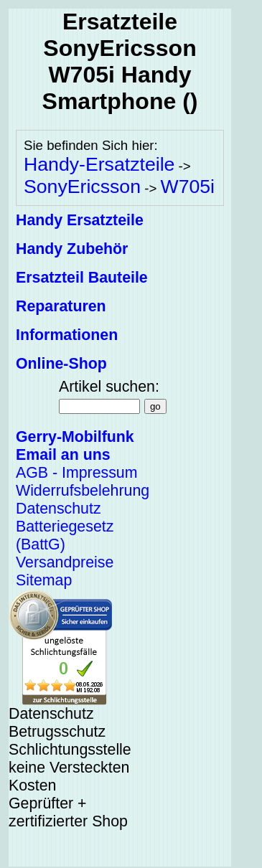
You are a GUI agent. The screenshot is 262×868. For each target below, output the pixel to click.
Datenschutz (59, 509)
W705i (187, 187)
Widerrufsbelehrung (83, 491)
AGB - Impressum (76, 473)
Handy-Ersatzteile (99, 164)
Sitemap (44, 580)
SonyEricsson (82, 187)
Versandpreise (65, 562)
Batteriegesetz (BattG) (65, 536)
